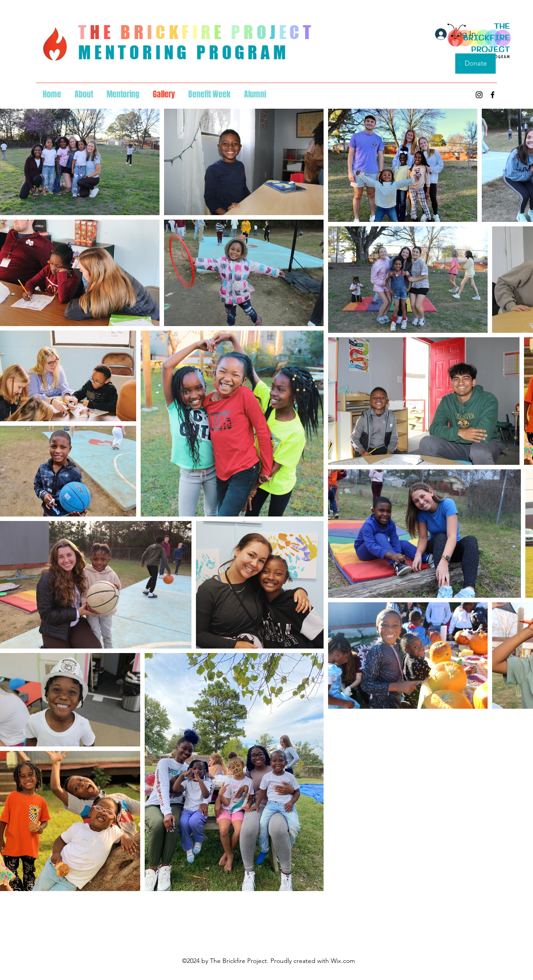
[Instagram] (479, 95)
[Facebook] (493, 95)
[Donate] (475, 64)
